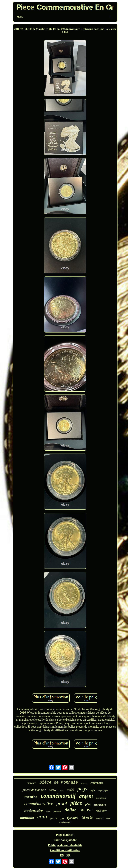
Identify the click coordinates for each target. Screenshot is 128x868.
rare (108, 818)
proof (62, 803)
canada (84, 783)
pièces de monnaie (34, 790)
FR (68, 855)
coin (42, 817)
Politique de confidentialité (65, 845)
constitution (100, 805)
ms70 (70, 790)
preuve (86, 810)
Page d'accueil (65, 835)
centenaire (97, 783)
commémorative (39, 804)
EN (62, 855)
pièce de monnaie (59, 782)
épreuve (73, 818)
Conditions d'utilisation (65, 850)
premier (57, 811)
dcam (62, 791)
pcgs (82, 789)
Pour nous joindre (65, 840)
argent (86, 796)
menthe (31, 797)
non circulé (101, 798)
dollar (70, 810)
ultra (48, 812)
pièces (54, 818)
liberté (87, 817)
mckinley (101, 811)
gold (62, 819)
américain (65, 822)
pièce (76, 803)
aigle (93, 790)
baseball (100, 818)
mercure (31, 783)
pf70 (88, 804)
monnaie (27, 818)
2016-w (53, 790)
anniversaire (33, 810)
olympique (103, 790)
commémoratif (58, 796)
